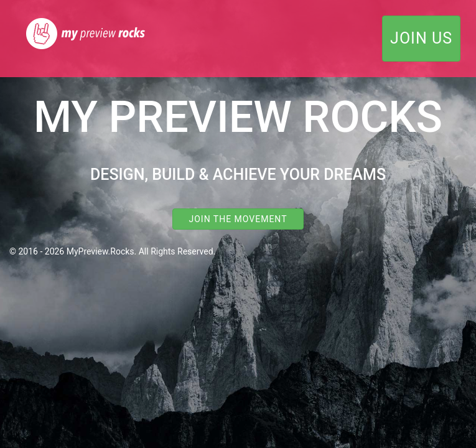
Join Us (421, 38)
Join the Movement (238, 219)
